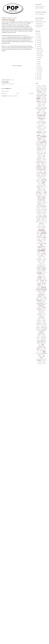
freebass (41, 171)
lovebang (43, 221)
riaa (42, 285)
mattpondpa (43, 232)
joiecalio (45, 202)
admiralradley (44, 86)
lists (43, 218)
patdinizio (39, 261)
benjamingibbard (40, 103)
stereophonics (41, 312)
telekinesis (44, 320)
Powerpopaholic (39, 24)
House (45, 187)
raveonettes (39, 279)
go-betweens (44, 175)
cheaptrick (45, 133)
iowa (45, 192)
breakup (44, 117)
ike (45, 188)
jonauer (39, 204)
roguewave (44, 291)
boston (41, 114)
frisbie (45, 171)
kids (37, 212)
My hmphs (8, 46)
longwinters (38, 221)
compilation (43, 137)
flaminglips (39, 167)
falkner (42, 162)
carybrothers (39, 128)
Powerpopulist (38, 27)
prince (44, 273)
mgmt (45, 235)
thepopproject (43, 330)
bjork (39, 108)
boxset (45, 114)
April (38, 65)
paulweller (39, 262)
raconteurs (40, 276)
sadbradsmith (41, 293)
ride (45, 285)
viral (39, 353)
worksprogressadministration (41, 359)
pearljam (44, 262)
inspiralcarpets (40, 191)
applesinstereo (39, 91)
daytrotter (44, 147)
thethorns (38, 336)
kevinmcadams (39, 211)
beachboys (39, 97)
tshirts (42, 349)
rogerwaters (39, 291)
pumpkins (40, 275)
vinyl (37, 353)
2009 (38, 48)
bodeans (39, 113)
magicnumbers (41, 222)
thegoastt (45, 325)
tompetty (38, 343)
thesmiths (39, 335)
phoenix (39, 269)
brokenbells (41, 120)
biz (37, 108)
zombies (44, 363)
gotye (44, 178)
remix (38, 282)
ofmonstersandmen (41, 256)
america (37, 88)
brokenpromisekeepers (41, 121)
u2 (38, 350)
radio (44, 276)
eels (44, 157)
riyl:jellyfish (43, 288)
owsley (44, 258)
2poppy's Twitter (39, 20)
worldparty (39, 360)
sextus (44, 296)
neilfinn (44, 248)
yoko (45, 361)
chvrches (40, 134)
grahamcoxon (39, 179)
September (39, 56)
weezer (40, 355)
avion (44, 93)
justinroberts (44, 208)
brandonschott (41, 115)
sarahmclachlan (41, 295)
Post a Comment (5, 91)
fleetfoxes (44, 167)
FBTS (46, 162)
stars (43, 310)
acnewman (39, 86)
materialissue (43, 228)
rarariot (44, 278)
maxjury (38, 233)
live (46, 218)
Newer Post (4, 93)
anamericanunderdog (43, 88)
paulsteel (44, 261)
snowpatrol (44, 308)
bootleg (38, 114)
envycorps (39, 161)
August (38, 58)
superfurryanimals (41, 318)
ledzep (44, 215)
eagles (44, 155)
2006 (38, 77)
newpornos (44, 249)
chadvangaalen (41, 130)
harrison (43, 184)
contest (39, 140)
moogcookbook (41, 242)
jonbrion (43, 204)
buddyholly (39, 124)
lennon (41, 216)
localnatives (43, 219)
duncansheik (40, 154)
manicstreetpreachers (41, 225)
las (45, 214)
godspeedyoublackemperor (41, 177)
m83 (37, 222)
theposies (41, 332)
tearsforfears (44, 319)
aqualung (45, 91)
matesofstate (41, 229)
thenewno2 (45, 329)
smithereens (41, 306)
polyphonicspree (39, 272)
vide (41, 352)
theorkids (38, 330)
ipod (37, 194)
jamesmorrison (45, 195)
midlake (45, 236)
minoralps (38, 239)
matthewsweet (41, 231)
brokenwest (39, 123)
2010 (38, 46)
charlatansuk (39, 132)
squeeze (40, 310)
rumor (10, 84)
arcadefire (40, 93)
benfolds (39, 101)
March (38, 67)
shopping (39, 300)
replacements (43, 282)
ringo (42, 286)
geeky (45, 172)
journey (45, 205)
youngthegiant (40, 363)
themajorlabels (39, 329)
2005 (38, 79)
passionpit (45, 259)
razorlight (44, 279)
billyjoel (43, 105)
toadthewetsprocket (41, 342)
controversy (43, 140)
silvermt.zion (44, 301)
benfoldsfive (44, 101)
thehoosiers (38, 328)
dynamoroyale (40, 155)
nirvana (39, 252)
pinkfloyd (44, 269)
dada (37, 144)
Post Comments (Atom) (12, 96)
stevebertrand (40, 313)
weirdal (43, 355)
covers (44, 141)
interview (38, 192)
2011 (38, 45)
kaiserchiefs (38, 209)
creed (38, 142)
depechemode (40, 150)
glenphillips (39, 175)
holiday (38, 187)
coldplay (39, 135)
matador (39, 228)
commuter (38, 137)
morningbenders (39, 243)
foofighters (45, 168)
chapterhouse (39, 131)
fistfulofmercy (43, 165)
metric (41, 235)
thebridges (44, 322)
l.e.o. (43, 214)
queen (43, 275)
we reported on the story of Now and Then (18, 23)
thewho (38, 339)
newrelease (41, 251)
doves (45, 152)
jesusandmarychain (41, 201)
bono (42, 113)
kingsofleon (44, 212)
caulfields (44, 128)
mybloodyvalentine (41, 246)
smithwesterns (39, 308)
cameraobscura (41, 125)
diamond (39, 151)
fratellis (38, 171)
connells (44, 138)
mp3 (41, 245)
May (38, 63)
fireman (39, 165)
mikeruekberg (39, 238)
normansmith (39, 254)
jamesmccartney (39, 195)
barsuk (45, 95)
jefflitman (39, 198)
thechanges (39, 323)
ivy (43, 194)
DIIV (45, 151)
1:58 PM (12, 80)
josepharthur (40, 205)
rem (46, 281)
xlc (43, 361)
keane (42, 209)
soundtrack (39, 309)
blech (42, 108)
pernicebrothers (41, 266)
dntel (42, 152)
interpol (44, 191)
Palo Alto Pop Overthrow (41, 22)
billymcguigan (39, 107)
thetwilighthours (43, 336)
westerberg (40, 356)
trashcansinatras (41, 346)
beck (43, 100)
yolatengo (40, 362)
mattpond (38, 232)
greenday (44, 179)
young (43, 362)
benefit (45, 100)
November (39, 52)
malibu (46, 222)
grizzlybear (38, 181)
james (46, 194)
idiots (42, 188)
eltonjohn (44, 158)
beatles (6, 84)
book (45, 113)
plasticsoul (40, 271)
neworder (38, 249)
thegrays (38, 326)
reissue (42, 281)
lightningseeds (39, 218)
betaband (39, 104)
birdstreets (44, 107)
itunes (40, 194)
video (13, 84)
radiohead (40, 278)
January (38, 71)
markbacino (44, 226)
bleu (46, 108)
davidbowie (39, 145)
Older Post (31, 93)
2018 (38, 33)
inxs (42, 192)
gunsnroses (39, 182)
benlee (45, 103)
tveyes (45, 349)
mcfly (38, 235)
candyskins (45, 127)
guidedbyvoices (44, 181)
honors (42, 187)
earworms (40, 157)
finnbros (39, 164)
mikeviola (44, 238)
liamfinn (45, 216)
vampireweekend (42, 350)
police (44, 271)
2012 (38, 43)
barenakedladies (39, 95)
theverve (38, 338)
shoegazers (42, 299)
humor (39, 188)
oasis (42, 255)
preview (40, 273)
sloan (46, 303)
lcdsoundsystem (39, 215)
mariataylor (39, 226)
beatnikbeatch (44, 98)
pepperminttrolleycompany (41, 265)
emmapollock (44, 160)
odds (45, 255)
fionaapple (43, 164)
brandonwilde (40, 117)
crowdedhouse (43, 142)
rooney (40, 292)
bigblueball (43, 104)
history (44, 185)
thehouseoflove (44, 328)
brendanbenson (41, 118)
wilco (44, 356)
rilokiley (39, 286)
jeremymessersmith (41, 199)
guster (44, 182)
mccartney (43, 233)
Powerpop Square (39, 25)
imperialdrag (40, 189)
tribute (38, 349)
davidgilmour (44, 145)
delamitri (44, 148)
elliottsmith (39, 158)
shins (37, 299)
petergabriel (39, 268)
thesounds (44, 335)
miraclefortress (43, 239)
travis (45, 347)
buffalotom (44, 124)
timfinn (38, 340)
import (44, 189)
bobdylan (39, 111)
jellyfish (44, 198)
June (38, 61)
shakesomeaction (39, 298)
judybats (38, 206)
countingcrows (39, 141)
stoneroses (40, 315)
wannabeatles (44, 353)
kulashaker (39, 214)
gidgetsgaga (38, 174)
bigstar (40, 105)
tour (43, 345)
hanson (39, 184)
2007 (38, 75)
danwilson (41, 144)
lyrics (46, 221)
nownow (38, 255)
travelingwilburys (40, 348)
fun (37, 172)
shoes (46, 299)
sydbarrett (39, 319)
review (39, 285)
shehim (45, 298)
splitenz (44, 309)
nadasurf (40, 248)
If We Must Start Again (8, 20)
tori (46, 343)
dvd (45, 154)
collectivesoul (44, 135)
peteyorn (44, 268)
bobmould (44, 111)
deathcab (39, 148)
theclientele (44, 323)
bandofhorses (43, 94)
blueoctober (40, 110)
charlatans (44, 131)
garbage (41, 172)
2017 (38, 35)
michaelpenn (40, 236)
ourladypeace (40, 258)
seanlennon (40, 296)
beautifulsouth (38, 100)
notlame (44, 254)
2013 (38, 41)
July (38, 59)
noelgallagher (43, 252)
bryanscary (44, 122)
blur (44, 110)
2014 (38, 39)
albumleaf (45, 87)
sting (44, 313)
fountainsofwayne (41, 169)
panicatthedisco (39, 259)
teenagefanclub (39, 321)
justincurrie (39, 208)
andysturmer (44, 90)
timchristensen (43, 339)
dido (42, 151)
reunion (44, 283)
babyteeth (38, 94)
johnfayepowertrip (39, 202)
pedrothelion (41, 264)
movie (45, 243)
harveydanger (39, 185)
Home (18, 93)
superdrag (41, 316)
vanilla (38, 352)
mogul (45, 241)
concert (39, 138)
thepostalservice (41, 333)
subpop (44, 315)
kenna (46, 209)
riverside (38, 288)
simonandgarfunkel (40, 303)
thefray (41, 325)
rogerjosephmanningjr (41, 289)
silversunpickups (41, 302)
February (39, 69)
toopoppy (42, 343)
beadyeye (44, 97)
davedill (46, 144)
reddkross (38, 281)
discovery (38, 152)
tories (40, 345)
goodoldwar (40, 178)
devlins (45, 150)
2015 (38, 37)
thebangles (39, 322)
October (38, 54)
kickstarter (44, 211)
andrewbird (38, 90)
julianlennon (43, 206)
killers (40, 212)
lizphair (39, 219)
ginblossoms (44, 174)
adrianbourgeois (39, 87)
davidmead (39, 147)
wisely (41, 358)
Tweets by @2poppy (40, 14)
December (39, 50)
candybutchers (39, 127)
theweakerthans (43, 338)
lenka (37, 216)
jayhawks (39, 196)
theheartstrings (43, 326)
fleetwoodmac (39, 168)
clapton (43, 134)
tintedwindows (43, 340)
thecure (38, 325)
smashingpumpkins (41, 305)
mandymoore (41, 224)
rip (45, 286)
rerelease (39, 283)
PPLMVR (45, 272)
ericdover (44, 161)
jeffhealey (44, 197)
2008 (38, 73)
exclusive (38, 162)
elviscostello (39, 160)
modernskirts (40, 241)
